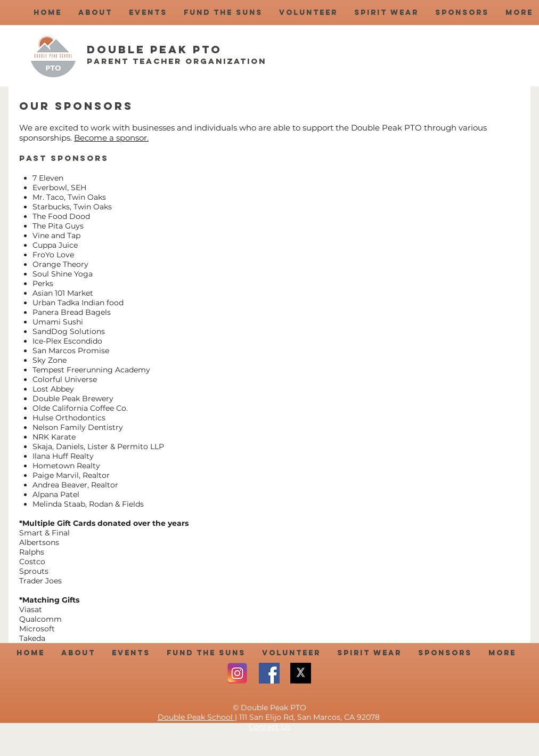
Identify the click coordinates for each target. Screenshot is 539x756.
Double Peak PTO (154, 49)
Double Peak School (196, 717)
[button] (95, 13)
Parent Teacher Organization (177, 61)
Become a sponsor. (111, 138)
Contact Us (269, 727)
